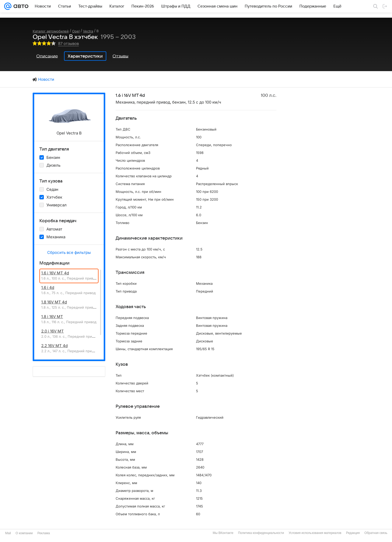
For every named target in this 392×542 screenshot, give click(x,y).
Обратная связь (376, 533)
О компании (24, 533)
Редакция (353, 533)
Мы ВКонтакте (223, 533)
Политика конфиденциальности (261, 533)
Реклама (44, 533)
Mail (8, 533)
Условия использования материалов (315, 533)
